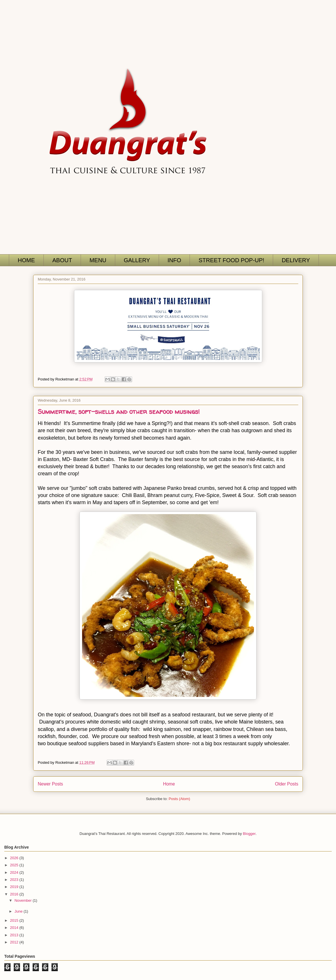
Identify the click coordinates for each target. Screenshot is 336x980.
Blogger (249, 834)
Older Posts (287, 784)
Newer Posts (50, 784)
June (19, 911)
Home (169, 784)
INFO (174, 260)
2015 (15, 920)
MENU (98, 260)
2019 (15, 887)
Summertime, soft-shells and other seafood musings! (119, 412)
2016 (15, 894)
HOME (26, 260)
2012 (15, 942)
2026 (15, 858)
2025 (15, 865)
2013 (15, 935)
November (24, 900)
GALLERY (137, 260)
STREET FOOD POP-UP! (231, 260)
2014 (15, 928)
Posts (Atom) (179, 799)
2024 (15, 872)
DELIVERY (296, 260)
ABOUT (62, 260)
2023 (15, 880)
